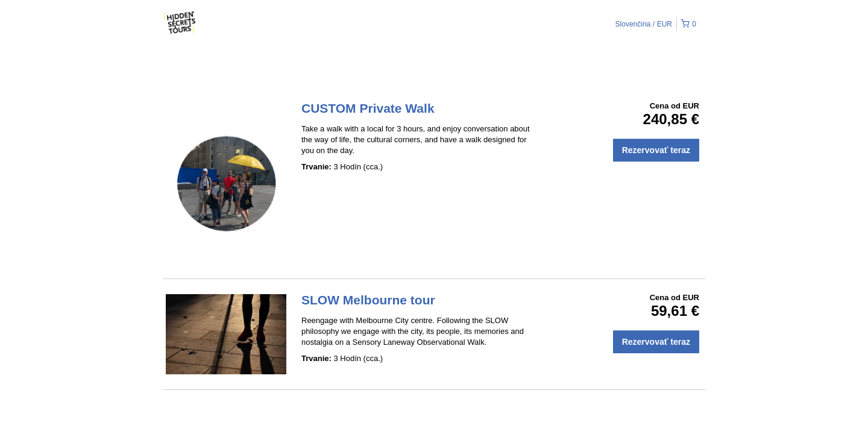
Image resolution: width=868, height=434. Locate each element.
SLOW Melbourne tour (368, 300)
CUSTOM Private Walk (368, 108)
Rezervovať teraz (656, 150)
